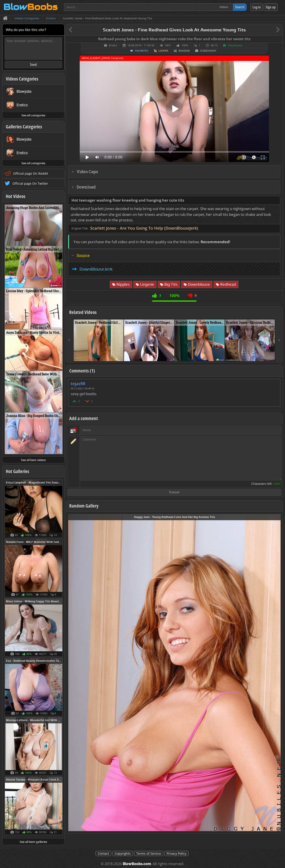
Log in (257, 7)
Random (184, 51)
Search (240, 7)
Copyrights (123, 853)
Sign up (271, 7)
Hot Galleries (17, 471)
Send (33, 65)
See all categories (33, 115)
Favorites (142, 51)
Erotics (113, 45)
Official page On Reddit (31, 173)
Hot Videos (16, 196)
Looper (163, 51)
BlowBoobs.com (137, 864)
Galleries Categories (24, 127)
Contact (103, 853)
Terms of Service (149, 853)
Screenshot (208, 51)
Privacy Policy (176, 853)
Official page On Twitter (30, 183)
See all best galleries (33, 842)
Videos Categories (22, 79)
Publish (174, 493)
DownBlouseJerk (96, 269)
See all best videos (33, 460)
